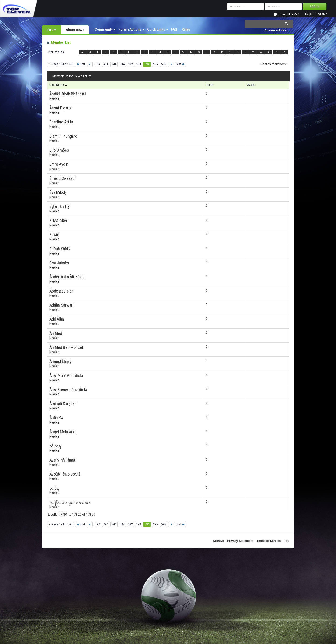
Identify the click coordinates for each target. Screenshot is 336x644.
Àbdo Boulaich (61, 291)
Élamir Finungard (63, 136)
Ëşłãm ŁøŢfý (60, 206)
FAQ (174, 29)
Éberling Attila (61, 122)
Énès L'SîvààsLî (62, 178)
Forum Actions (130, 29)
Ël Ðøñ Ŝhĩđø (60, 249)
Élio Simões (59, 150)
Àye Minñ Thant (62, 460)
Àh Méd (56, 333)
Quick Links (156, 29)
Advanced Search (278, 30)
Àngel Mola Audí (63, 432)
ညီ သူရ (55, 446)
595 (156, 64)
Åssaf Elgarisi (61, 108)
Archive (218, 541)
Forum (51, 30)
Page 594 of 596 (62, 64)
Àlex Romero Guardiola (68, 390)
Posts (210, 85)
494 (106, 64)
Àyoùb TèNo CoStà (65, 474)
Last (180, 64)
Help (308, 14)
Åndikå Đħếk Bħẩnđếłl (68, 94)
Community (104, 29)
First (81, 64)
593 (138, 64)
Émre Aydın (59, 164)
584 (122, 64)
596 (164, 64)
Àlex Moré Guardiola (66, 376)
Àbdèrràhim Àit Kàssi (67, 277)
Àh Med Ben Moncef (66, 347)
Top (287, 541)
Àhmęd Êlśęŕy (61, 361)
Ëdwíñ (54, 235)
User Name (59, 85)
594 (147, 64)
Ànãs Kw (56, 418)
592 (130, 64)
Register (321, 14)
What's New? (75, 30)
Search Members (273, 64)
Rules (186, 29)
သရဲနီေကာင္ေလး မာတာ (70, 502)
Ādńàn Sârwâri (61, 305)
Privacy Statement (240, 541)
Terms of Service (269, 541)
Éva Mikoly (58, 192)
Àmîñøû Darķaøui (63, 404)
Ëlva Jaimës (59, 263)
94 (98, 64)
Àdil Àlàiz (57, 319)
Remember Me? (289, 14)
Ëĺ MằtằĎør (59, 221)
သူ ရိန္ (54, 488)
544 (114, 64)
